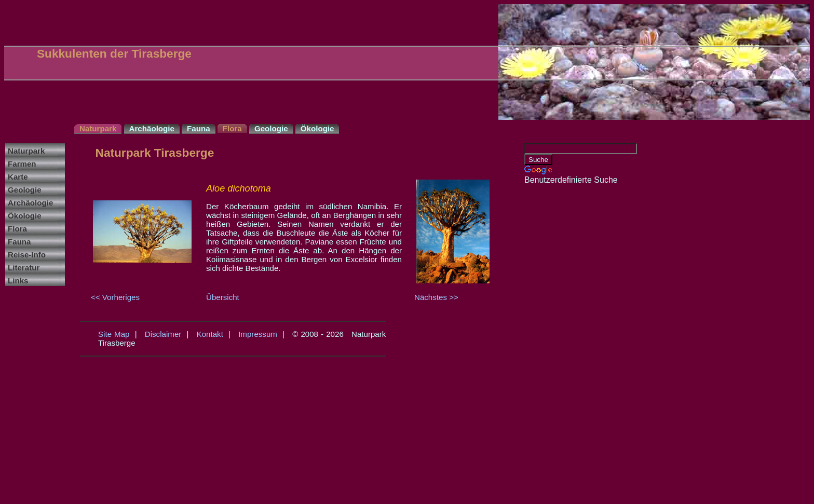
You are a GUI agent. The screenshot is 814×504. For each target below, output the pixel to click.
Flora (17, 229)
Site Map (114, 334)
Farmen (22, 164)
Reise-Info (27, 255)
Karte (18, 177)
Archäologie (30, 203)
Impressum (258, 334)
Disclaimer (163, 334)
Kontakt (210, 334)
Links (18, 281)
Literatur (24, 268)
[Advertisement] (566, 340)
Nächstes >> (436, 297)
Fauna (19, 242)
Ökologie (25, 216)
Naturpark (26, 151)
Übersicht (223, 297)
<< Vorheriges (115, 297)
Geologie (25, 190)
